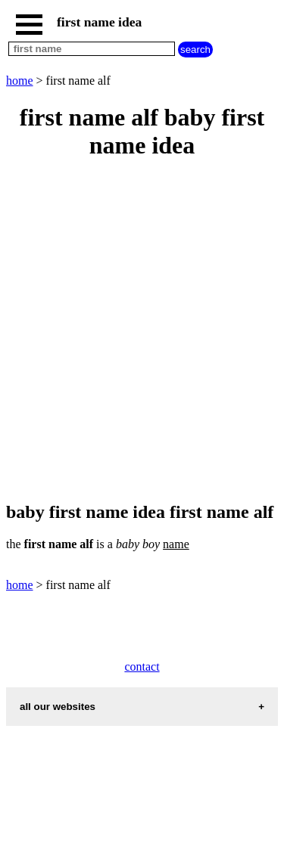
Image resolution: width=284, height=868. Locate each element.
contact (142, 666)
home (20, 81)
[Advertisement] (142, 332)
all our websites (58, 707)
